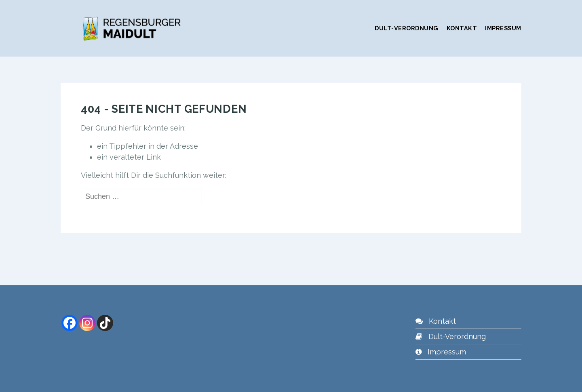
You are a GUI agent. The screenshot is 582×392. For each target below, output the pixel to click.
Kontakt (462, 28)
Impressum (503, 28)
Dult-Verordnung (407, 28)
